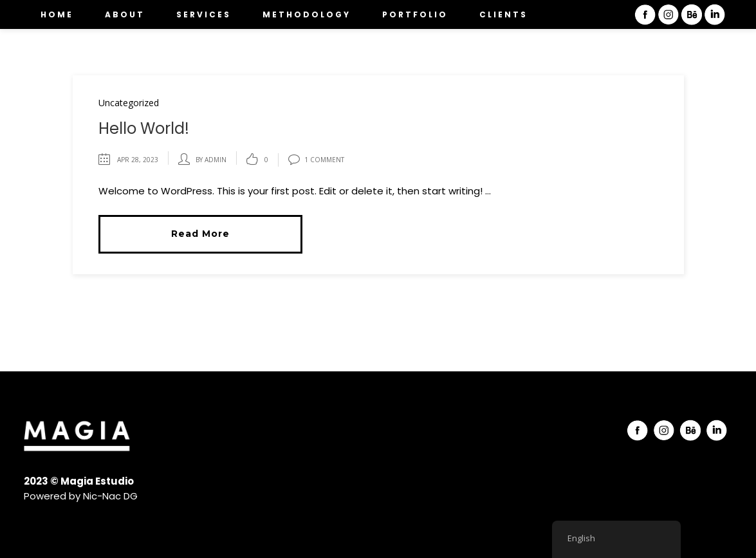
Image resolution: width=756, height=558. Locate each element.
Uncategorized (129, 103)
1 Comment (316, 160)
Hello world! (144, 128)
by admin (211, 160)
